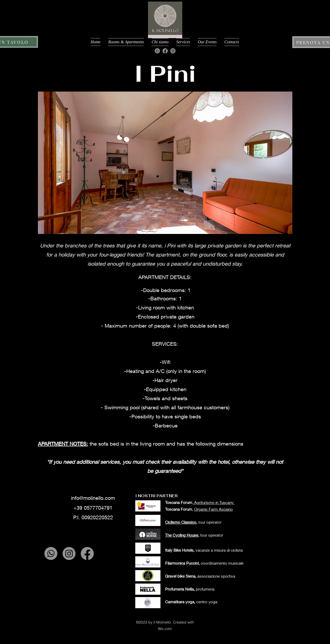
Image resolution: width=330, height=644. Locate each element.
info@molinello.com (93, 498)
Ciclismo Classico (181, 522)
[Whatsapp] (157, 51)
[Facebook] (165, 51)
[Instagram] (173, 51)
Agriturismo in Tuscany (214, 502)
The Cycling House (182, 535)
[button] (165, 163)
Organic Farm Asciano (214, 509)
